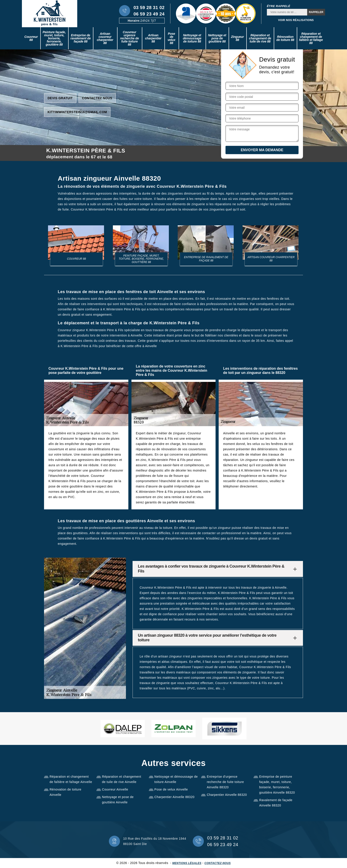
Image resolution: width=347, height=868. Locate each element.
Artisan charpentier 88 (153, 38)
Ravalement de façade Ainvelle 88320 (276, 803)
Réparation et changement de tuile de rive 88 (260, 38)
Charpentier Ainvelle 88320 (174, 797)
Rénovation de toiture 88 (285, 38)
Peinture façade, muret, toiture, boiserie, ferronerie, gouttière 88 (54, 38)
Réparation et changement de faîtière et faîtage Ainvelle (71, 779)
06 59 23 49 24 (149, 14)
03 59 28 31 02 (149, 8)
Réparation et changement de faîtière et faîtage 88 (311, 38)
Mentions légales (187, 863)
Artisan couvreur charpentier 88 (105, 38)
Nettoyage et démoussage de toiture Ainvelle (176, 779)
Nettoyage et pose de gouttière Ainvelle (118, 800)
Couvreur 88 (31, 38)
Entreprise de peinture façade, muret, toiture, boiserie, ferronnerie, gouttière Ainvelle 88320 (277, 785)
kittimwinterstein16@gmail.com (77, 112)
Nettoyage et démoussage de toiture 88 (192, 38)
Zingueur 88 (237, 38)
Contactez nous (97, 98)
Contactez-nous (218, 863)
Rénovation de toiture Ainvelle (66, 792)
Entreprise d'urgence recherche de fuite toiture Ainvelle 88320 (225, 782)
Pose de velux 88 (171, 38)
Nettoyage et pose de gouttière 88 (217, 38)
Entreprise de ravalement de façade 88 (81, 38)
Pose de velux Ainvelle (171, 789)
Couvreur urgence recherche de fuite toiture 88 (130, 38)
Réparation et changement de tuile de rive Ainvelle (122, 779)
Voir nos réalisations (296, 20)
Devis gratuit (60, 98)
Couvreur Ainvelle (115, 789)
